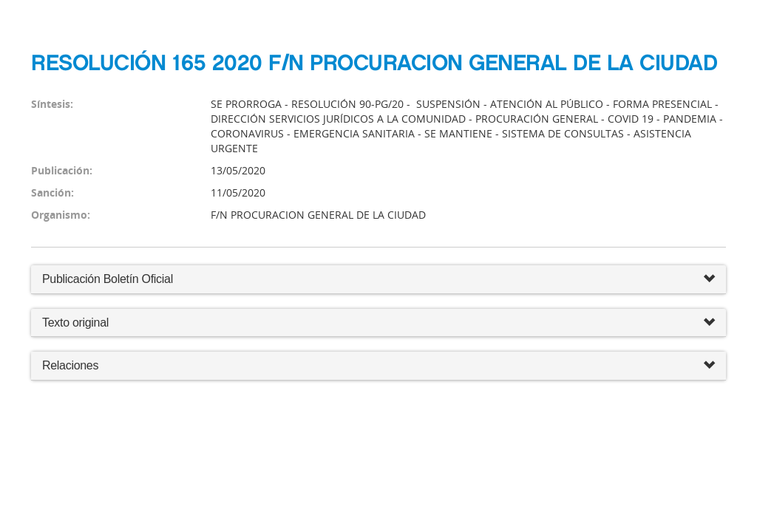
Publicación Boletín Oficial (108, 279)
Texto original (75, 323)
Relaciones (378, 366)
